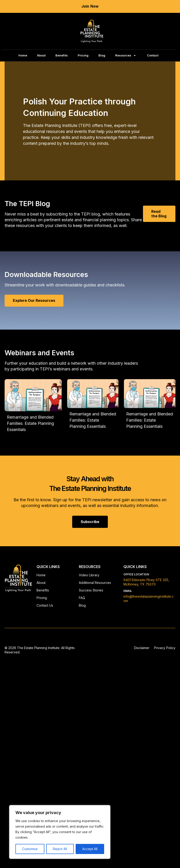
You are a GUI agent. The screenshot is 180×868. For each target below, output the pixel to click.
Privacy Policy (165, 648)
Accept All (90, 849)
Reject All (60, 849)
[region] (60, 832)
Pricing (83, 55)
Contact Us (45, 605)
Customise (30, 849)
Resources (123, 55)
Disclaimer (142, 648)
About (41, 55)
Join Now (90, 6)
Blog (102, 55)
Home (23, 55)
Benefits (62, 55)
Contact (153, 55)
